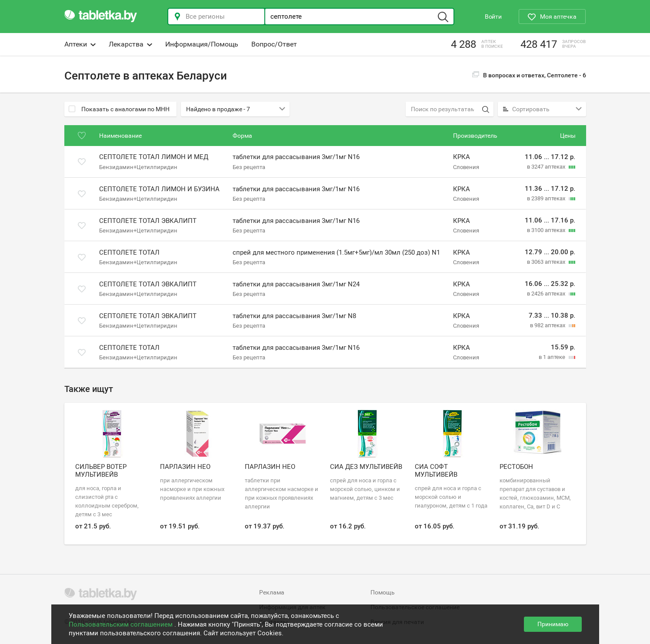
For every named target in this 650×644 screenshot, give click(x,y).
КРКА (462, 157)
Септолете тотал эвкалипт (148, 221)
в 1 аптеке (553, 357)
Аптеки (80, 44)
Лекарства (130, 44)
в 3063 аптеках (547, 262)
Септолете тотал (129, 252)
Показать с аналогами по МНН (119, 109)
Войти (493, 17)
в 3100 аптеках (547, 230)
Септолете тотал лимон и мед (154, 157)
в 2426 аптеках (547, 294)
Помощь (383, 592)
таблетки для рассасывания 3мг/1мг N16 (296, 157)
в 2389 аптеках (547, 198)
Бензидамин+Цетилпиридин (138, 167)
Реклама (272, 592)
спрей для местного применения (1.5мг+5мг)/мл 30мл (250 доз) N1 (336, 252)
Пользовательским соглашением (122, 624)
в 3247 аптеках (547, 167)
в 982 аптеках (548, 325)
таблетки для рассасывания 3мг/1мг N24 (296, 284)
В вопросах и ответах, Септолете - (529, 75)
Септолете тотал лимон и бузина (159, 189)
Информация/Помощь (202, 44)
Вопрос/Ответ (274, 44)
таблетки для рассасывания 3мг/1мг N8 (294, 316)
